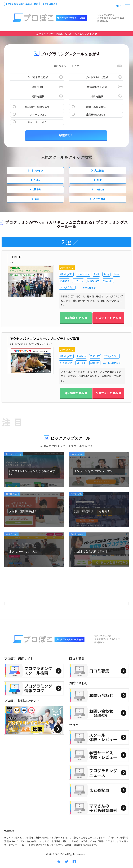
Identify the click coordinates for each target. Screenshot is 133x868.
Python (99, 189)
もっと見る (89, 288)
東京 (37, 199)
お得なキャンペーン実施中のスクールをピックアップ (66, 34)
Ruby (37, 180)
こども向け (99, 199)
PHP (99, 180)
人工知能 (99, 170)
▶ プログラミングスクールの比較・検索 (22, 4)
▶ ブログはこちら (50, 4)
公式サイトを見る (108, 318)
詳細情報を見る (76, 318)
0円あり (37, 189)
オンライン (37, 170)
